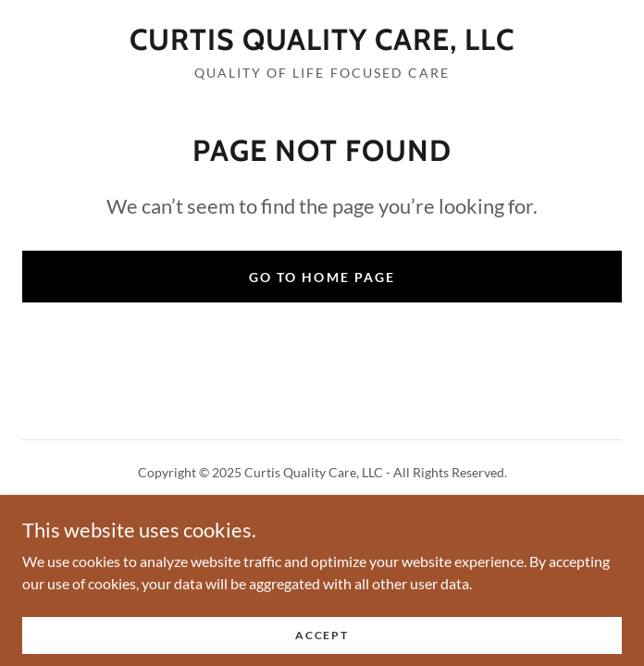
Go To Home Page (322, 277)
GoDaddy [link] (358, 514)
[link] (322, 40)
